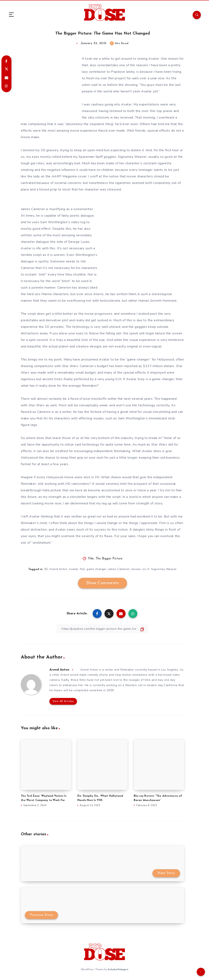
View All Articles (63, 701)
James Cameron (119, 569)
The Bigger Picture (109, 559)
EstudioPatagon (118, 969)
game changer (96, 569)
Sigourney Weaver (164, 569)
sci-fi (146, 569)
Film (91, 559)
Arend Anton (58, 569)
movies (136, 569)
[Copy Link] (102, 629)
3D (46, 569)
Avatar (73, 569)
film (82, 569)
